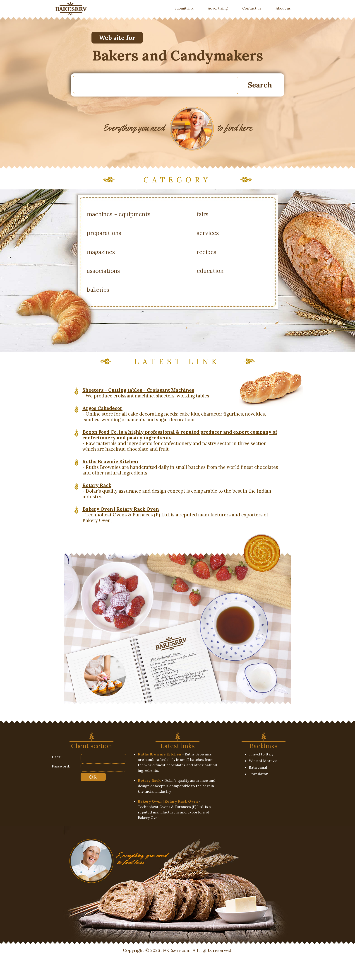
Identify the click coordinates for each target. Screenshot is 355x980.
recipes (207, 252)
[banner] (71, 9)
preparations (104, 233)
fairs (203, 214)
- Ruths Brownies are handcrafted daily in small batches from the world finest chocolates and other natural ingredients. (180, 467)
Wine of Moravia (263, 761)
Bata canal (258, 767)
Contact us (252, 8)
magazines (101, 252)
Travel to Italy (261, 754)
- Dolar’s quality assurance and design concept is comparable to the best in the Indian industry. (177, 491)
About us (283, 8)
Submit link (188, 8)
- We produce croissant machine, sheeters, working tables (146, 393)
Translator (258, 774)
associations (103, 271)
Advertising (218, 8)
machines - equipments (119, 214)
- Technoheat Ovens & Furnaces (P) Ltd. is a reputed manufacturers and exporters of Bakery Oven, (175, 515)
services (208, 233)
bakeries (98, 289)
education (210, 271)
